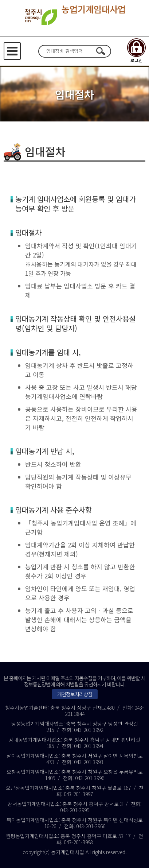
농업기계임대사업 (74, 17)
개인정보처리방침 (75, 694)
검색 (101, 51)
